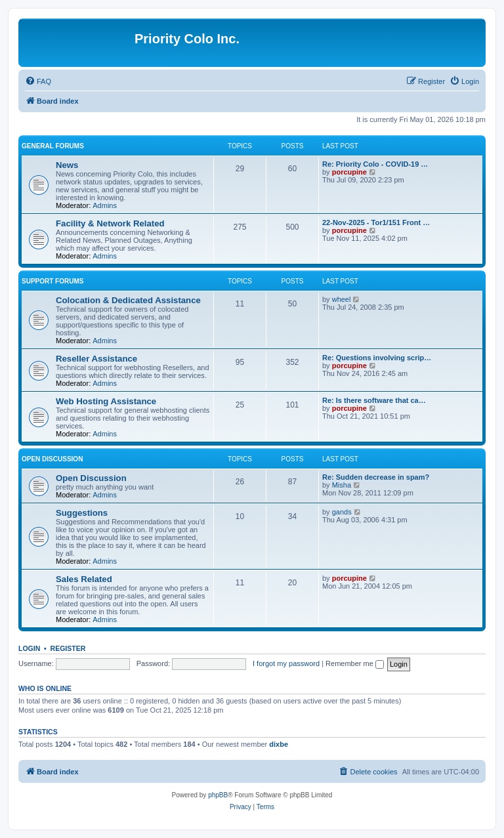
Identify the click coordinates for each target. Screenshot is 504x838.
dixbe (279, 744)
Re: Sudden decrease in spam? (376, 477)
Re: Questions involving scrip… (377, 358)
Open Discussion (52, 459)
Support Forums (52, 281)
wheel (342, 299)
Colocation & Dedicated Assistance (128, 300)
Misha (342, 485)
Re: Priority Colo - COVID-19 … (375, 164)
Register (68, 648)
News (67, 165)
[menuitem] (38, 81)
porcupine (349, 172)
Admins (105, 205)
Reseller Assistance (96, 359)
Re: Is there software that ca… (374, 400)
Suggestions (82, 513)
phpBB (218, 795)
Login (29, 648)
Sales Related (84, 579)
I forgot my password (286, 663)
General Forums (53, 146)
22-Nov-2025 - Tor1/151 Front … (376, 222)
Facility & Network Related (110, 223)
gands (342, 512)
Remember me (355, 663)
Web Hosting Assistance (106, 401)
